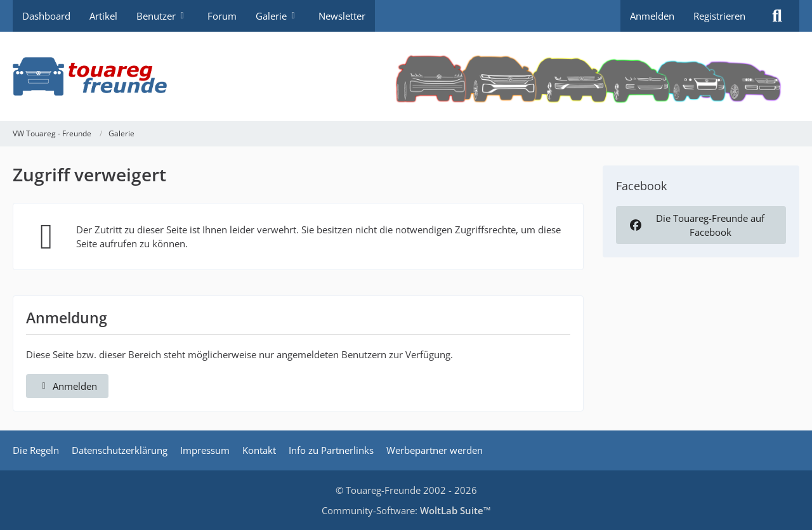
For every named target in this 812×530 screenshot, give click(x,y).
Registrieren (719, 16)
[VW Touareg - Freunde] (406, 76)
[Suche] (777, 16)
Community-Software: (406, 510)
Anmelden (652, 16)
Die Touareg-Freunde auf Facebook (696, 225)
